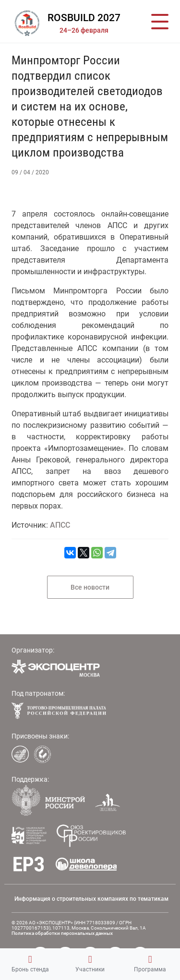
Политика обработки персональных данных (62, 933)
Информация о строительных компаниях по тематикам (91, 899)
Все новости (90, 587)
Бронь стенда (30, 964)
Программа (150, 964)
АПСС (60, 525)
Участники (90, 964)
